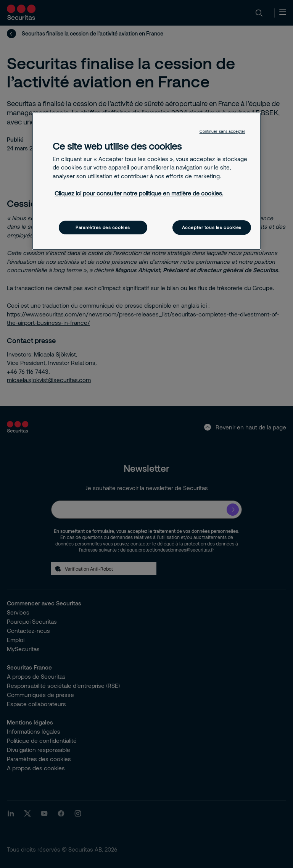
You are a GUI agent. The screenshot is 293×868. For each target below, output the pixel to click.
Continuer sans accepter (222, 131)
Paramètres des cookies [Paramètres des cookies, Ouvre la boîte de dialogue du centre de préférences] (103, 227)
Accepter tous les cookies (212, 227)
